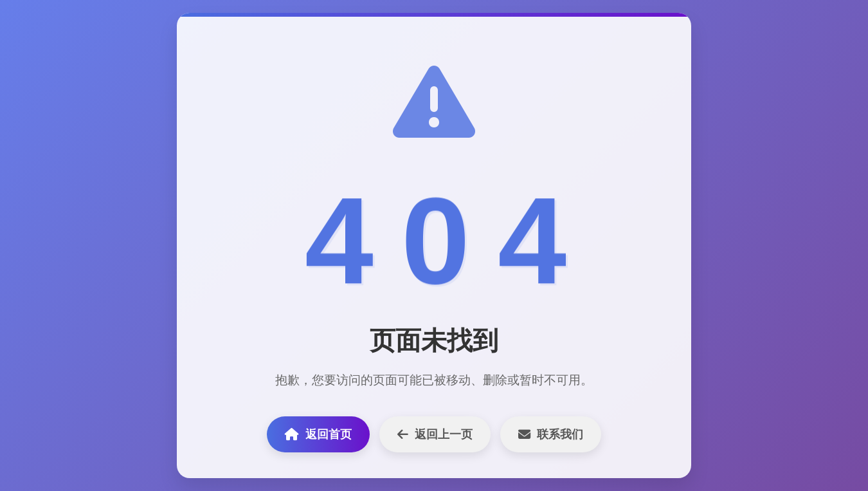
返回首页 (318, 434)
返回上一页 (435, 434)
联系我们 (551, 434)
